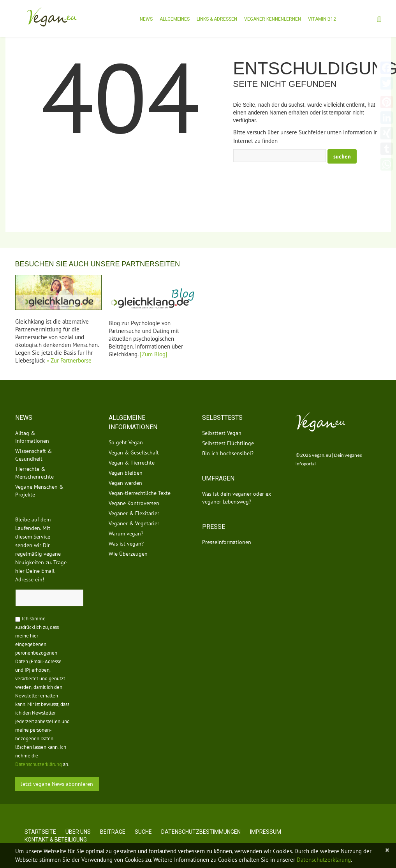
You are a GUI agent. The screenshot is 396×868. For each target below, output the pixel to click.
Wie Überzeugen (128, 554)
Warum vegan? (126, 533)
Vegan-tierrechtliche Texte (140, 493)
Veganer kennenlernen (273, 19)
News (146, 19)
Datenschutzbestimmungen (201, 832)
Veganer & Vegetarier (134, 523)
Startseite (40, 832)
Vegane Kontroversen (134, 503)
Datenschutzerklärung (39, 764)
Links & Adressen (217, 19)
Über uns (78, 832)
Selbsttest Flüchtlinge (228, 443)
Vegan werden (125, 483)
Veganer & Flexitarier (134, 513)
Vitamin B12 (322, 19)
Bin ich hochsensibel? (228, 453)
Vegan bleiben (126, 473)
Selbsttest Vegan (222, 433)
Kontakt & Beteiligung (56, 840)
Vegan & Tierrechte (132, 463)
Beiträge (113, 832)
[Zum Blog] (154, 354)
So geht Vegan (126, 442)
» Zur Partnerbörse (69, 360)
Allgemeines (175, 19)
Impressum (266, 832)
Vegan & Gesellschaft (134, 452)
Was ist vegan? (126, 544)
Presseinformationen (227, 542)
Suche (143, 832)
